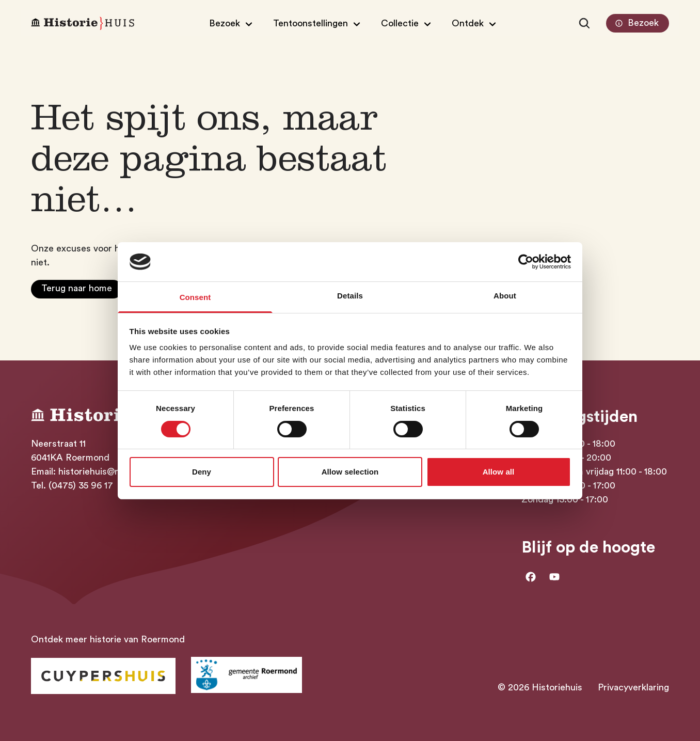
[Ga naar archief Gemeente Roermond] (246, 675)
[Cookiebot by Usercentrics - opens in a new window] (526, 262)
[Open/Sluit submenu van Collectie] (407, 23)
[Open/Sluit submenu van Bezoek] (232, 23)
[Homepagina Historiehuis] (83, 23)
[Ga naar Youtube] (554, 577)
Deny (202, 472)
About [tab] (505, 296)
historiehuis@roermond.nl (112, 471)
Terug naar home (77, 288)
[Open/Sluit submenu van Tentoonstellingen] (318, 23)
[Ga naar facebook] (531, 577)
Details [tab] (350, 296)
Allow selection (350, 472)
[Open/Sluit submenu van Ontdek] (475, 23)
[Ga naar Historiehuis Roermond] (103, 676)
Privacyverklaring (633, 687)
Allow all (499, 472)
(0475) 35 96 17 (81, 485)
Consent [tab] (195, 297)
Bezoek (636, 23)
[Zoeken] (584, 23)
